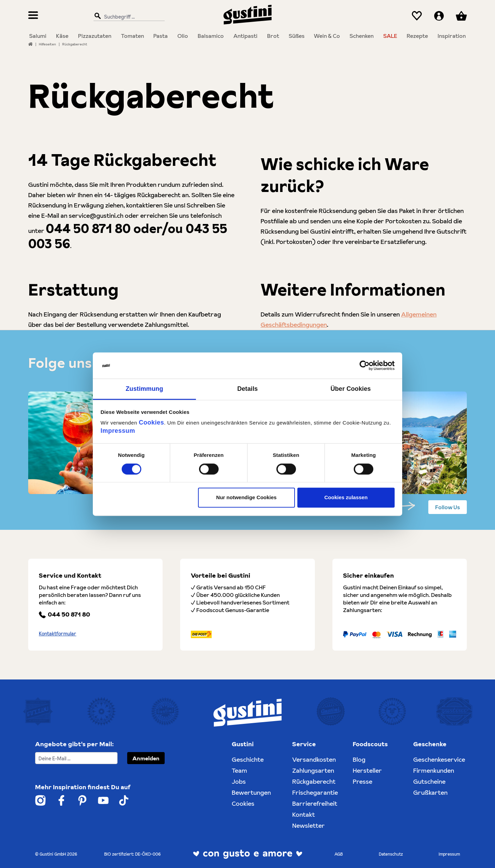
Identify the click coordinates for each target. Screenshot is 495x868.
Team (239, 770)
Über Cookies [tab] (350, 389)
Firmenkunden (434, 770)
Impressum (118, 431)
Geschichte (248, 759)
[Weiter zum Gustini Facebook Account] (61, 800)
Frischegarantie (315, 792)
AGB (339, 854)
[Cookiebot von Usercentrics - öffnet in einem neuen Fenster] (365, 365)
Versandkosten (314, 759)
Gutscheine (429, 781)
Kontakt (304, 815)
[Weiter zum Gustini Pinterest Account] (82, 800)
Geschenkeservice (439, 759)
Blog (359, 759)
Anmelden (146, 758)
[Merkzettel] (417, 16)
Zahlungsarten (313, 770)
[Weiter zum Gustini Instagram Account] (40, 800)
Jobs (239, 781)
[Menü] (33, 16)
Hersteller (367, 770)
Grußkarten (430, 792)
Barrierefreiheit (315, 803)
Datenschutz (391, 854)
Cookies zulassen (346, 498)
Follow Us (448, 507)
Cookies (152, 423)
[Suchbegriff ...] (128, 16)
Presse (362, 781)
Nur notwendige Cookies (246, 498)
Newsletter (309, 826)
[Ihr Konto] (439, 16)
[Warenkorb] (461, 16)
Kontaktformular (58, 634)
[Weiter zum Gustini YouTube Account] (103, 800)
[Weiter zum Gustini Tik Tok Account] (124, 800)
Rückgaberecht (314, 781)
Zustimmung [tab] (145, 389)
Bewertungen (251, 792)
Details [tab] (247, 389)
